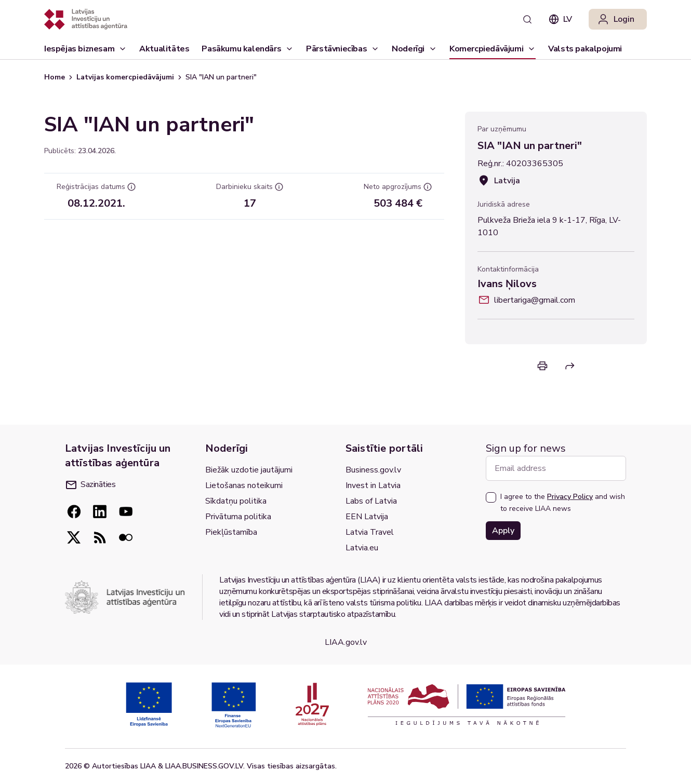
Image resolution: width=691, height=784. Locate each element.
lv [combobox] (560, 19)
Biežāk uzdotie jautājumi (249, 470)
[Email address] (556, 468)
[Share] (570, 366)
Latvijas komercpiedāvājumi (125, 77)
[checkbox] (491, 497)
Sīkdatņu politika (236, 501)
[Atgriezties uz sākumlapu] (86, 19)
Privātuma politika (238, 517)
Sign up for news (526, 448)
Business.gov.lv (373, 470)
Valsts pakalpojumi (585, 51)
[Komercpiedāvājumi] (493, 49)
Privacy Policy (570, 497)
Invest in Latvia (373, 485)
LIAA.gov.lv (346, 642)
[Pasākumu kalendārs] (248, 49)
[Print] (542, 366)
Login (616, 19)
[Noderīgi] (414, 49)
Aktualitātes (164, 51)
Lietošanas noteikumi (244, 485)
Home (55, 77)
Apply (503, 531)
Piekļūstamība (231, 532)
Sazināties (91, 484)
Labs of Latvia (371, 501)
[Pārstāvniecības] (343, 49)
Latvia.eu (362, 548)
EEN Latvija (367, 517)
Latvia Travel (370, 532)
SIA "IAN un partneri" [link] (221, 77)
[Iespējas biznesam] (85, 49)
